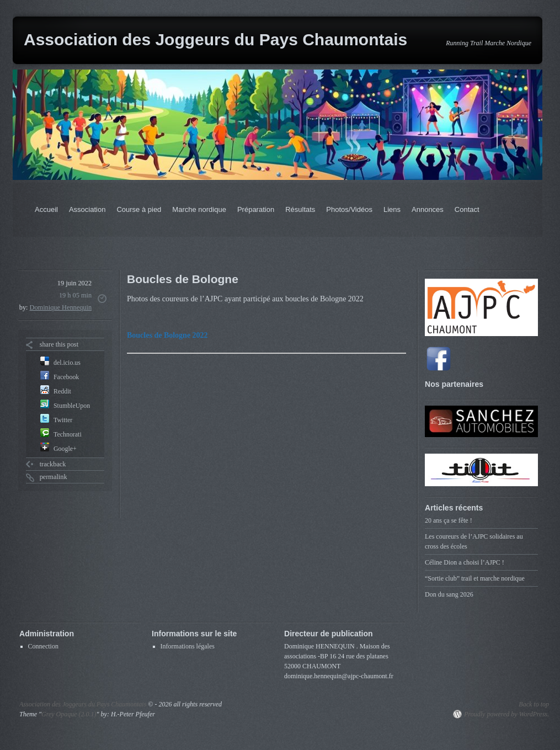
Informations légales (188, 646)
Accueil (46, 209)
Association (87, 209)
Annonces (428, 209)
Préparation (256, 209)
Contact (467, 209)
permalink (54, 477)
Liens (392, 209)
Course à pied (139, 209)
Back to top (534, 704)
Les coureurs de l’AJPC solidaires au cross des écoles (474, 541)
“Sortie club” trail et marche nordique (475, 578)
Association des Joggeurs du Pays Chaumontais (215, 39)
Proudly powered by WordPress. (506, 714)
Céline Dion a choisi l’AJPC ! (465, 562)
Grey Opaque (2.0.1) (69, 714)
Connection (43, 646)
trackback (53, 464)
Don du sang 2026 (449, 594)
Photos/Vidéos (349, 209)
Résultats (300, 209)
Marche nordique (199, 209)
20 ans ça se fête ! (449, 520)
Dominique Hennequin (61, 307)
